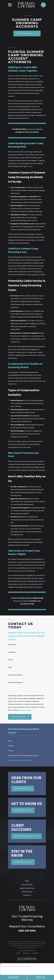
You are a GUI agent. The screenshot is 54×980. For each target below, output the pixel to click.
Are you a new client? (15, 675)
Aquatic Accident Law (27, 888)
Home (27, 881)
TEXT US (41, 977)
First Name (12, 644)
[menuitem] (27, 741)
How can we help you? (16, 682)
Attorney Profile (27, 884)
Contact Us (27, 895)
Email (10, 667)
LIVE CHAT (13, 977)
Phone (10, 660)
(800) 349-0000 (27, 931)
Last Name (12, 652)
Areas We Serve (27, 892)
